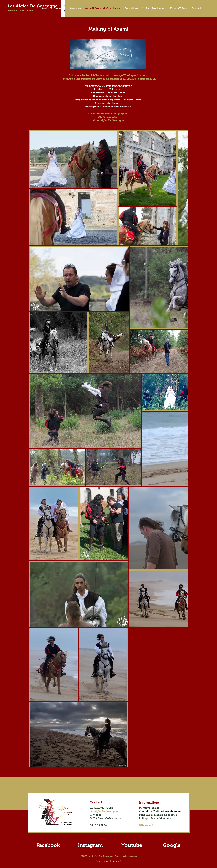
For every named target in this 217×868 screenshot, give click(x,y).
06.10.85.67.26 (98, 825)
